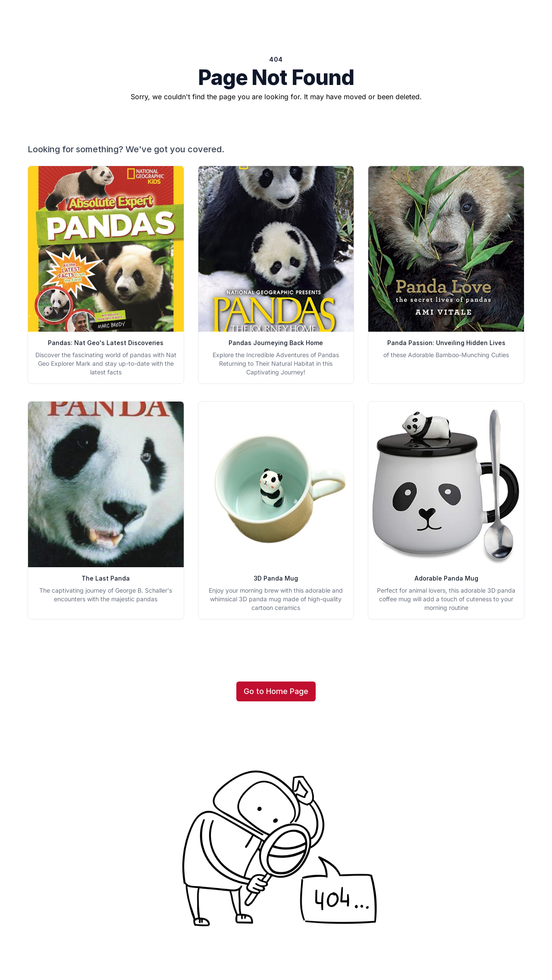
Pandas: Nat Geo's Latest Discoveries (106, 343)
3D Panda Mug (276, 578)
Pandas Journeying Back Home (276, 343)
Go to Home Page (276, 691)
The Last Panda (106, 578)
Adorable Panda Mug (446, 578)
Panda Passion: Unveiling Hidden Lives (446, 343)
